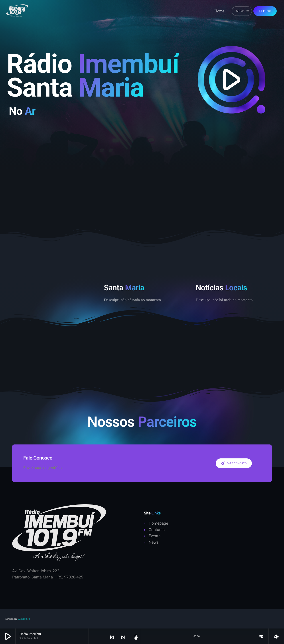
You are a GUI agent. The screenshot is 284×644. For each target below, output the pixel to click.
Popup (265, 11)
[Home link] (17, 11)
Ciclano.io (24, 619)
